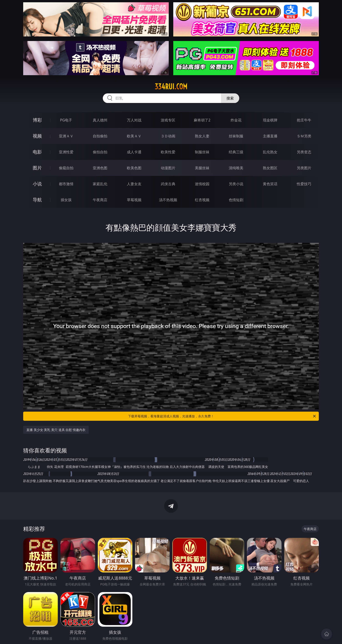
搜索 (230, 98)
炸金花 (236, 120)
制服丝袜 (202, 152)
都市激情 (66, 184)
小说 (37, 184)
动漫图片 (168, 168)
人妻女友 (134, 184)
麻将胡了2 (202, 120)
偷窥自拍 (66, 168)
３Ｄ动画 (168, 136)
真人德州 (100, 120)
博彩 (37, 120)
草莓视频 (134, 200)
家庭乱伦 (100, 184)
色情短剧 (236, 200)
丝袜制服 (236, 136)
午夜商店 (100, 200)
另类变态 (304, 152)
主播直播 (270, 136)
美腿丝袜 (202, 168)
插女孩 (66, 200)
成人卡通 (134, 152)
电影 (37, 152)
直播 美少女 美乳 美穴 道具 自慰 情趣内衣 (56, 430)
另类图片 (304, 168)
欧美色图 (134, 168)
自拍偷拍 (100, 136)
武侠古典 (168, 184)
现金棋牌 (270, 120)
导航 (37, 200)
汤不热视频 (168, 200)
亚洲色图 (100, 168)
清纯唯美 (236, 168)
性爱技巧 (304, 184)
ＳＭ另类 (304, 136)
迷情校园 (202, 184)
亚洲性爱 (66, 152)
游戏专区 (168, 120)
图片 (37, 168)
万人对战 (134, 120)
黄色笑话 (270, 184)
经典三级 (236, 152)
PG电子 (66, 120)
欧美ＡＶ (134, 136)
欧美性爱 (168, 152)
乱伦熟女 (270, 152)
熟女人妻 (202, 136)
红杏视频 (202, 200)
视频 (37, 136)
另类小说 (236, 184)
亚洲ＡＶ (66, 136)
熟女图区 (270, 168)
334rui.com (171, 87)
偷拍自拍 (100, 152)
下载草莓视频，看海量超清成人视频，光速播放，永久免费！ (222, 416)
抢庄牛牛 (304, 120)
